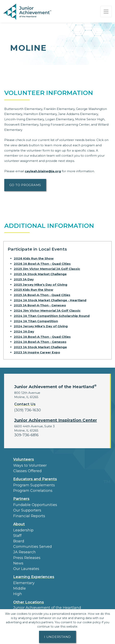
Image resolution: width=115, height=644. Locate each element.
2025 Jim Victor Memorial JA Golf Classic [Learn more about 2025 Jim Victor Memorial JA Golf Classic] (47, 269)
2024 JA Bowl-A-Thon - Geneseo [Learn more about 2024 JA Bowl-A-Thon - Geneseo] (40, 342)
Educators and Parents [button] (35, 479)
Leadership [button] (23, 530)
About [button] (19, 524)
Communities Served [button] (33, 547)
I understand (57, 637)
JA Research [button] (24, 552)
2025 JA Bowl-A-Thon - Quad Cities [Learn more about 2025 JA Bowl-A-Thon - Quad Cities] (42, 295)
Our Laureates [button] (26, 569)
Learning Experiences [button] (34, 577)
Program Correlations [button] (33, 491)
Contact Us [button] (25, 404)
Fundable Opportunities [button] (35, 505)
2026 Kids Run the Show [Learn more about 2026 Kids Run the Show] (34, 258)
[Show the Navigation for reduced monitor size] (106, 12)
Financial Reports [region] (29, 516)
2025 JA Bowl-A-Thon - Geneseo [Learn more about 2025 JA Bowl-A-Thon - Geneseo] (40, 305)
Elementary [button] (24, 583)
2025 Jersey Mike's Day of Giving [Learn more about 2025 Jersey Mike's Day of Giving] (41, 285)
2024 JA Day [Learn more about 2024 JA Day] (24, 331)
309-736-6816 (26, 435)
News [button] (18, 563)
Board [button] (19, 541)
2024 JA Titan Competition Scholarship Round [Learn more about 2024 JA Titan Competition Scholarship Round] (52, 316)
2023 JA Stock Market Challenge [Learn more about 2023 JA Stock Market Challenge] (40, 347)
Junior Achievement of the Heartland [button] (47, 608)
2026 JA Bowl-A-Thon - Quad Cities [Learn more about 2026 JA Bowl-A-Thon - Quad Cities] (42, 264)
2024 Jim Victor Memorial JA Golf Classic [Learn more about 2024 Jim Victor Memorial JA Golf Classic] (47, 311)
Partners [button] (21, 499)
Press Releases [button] (27, 558)
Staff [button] (17, 536)
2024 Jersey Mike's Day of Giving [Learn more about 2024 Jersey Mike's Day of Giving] (41, 326)
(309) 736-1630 (28, 410)
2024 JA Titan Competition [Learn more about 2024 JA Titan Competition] (36, 321)
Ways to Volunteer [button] (30, 465)
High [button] (18, 594)
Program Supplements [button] (34, 485)
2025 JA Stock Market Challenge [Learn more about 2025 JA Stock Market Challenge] (40, 274)
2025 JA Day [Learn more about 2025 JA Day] (24, 279)
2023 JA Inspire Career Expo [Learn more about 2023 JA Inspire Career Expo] (37, 352)
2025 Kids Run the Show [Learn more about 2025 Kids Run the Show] (34, 290)
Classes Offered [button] (27, 471)
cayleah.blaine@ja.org (43, 171)
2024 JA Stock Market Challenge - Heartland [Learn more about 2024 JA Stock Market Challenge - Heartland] (50, 300)
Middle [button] (20, 588)
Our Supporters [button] (27, 510)
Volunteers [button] (24, 459)
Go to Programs (25, 185)
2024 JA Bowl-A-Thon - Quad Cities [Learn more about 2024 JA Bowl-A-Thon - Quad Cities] (42, 337)
